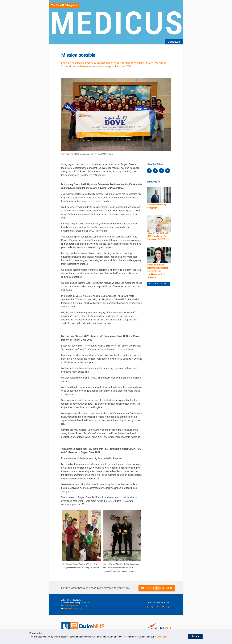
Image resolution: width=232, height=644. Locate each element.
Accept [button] (195, 637)
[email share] (167, 171)
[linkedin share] (161, 171)
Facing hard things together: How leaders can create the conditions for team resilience (157, 271)
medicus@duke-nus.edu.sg (75, 606)
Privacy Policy (161, 637)
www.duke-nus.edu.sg (73, 609)
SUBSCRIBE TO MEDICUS (157, 588)
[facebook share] (149, 171)
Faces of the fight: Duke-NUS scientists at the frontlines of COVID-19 (159, 236)
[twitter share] (155, 171)
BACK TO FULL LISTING (158, 284)
